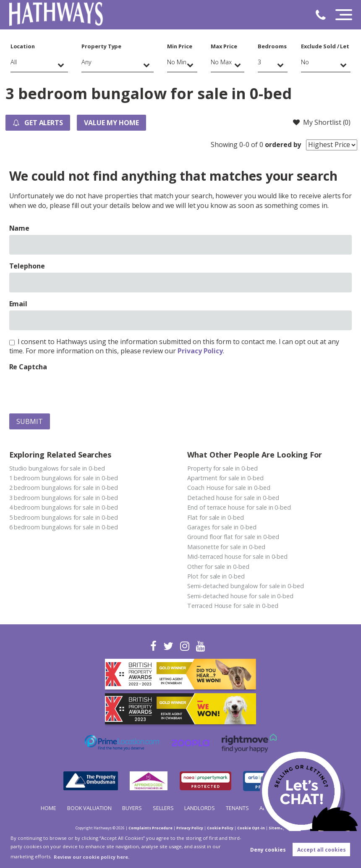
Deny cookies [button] (268, 850)
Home (48, 808)
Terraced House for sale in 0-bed (233, 606)
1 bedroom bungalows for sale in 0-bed (64, 478)
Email (18, 304)
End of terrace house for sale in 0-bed (239, 507)
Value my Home (111, 123)
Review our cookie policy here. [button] (92, 857)
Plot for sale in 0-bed (216, 576)
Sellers (163, 808)
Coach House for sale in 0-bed (229, 488)
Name (20, 228)
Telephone (27, 266)
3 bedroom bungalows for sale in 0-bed (64, 498)
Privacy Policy (200, 351)
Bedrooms (272, 46)
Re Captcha (28, 367)
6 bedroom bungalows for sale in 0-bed (64, 527)
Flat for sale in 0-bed (216, 517)
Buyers (132, 808)
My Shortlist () (322, 122)
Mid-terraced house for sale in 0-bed (237, 556)
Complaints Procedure (150, 828)
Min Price (180, 46)
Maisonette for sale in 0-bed (226, 547)
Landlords (200, 808)
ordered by (283, 145)
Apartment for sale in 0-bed (225, 478)
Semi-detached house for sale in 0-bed (240, 596)
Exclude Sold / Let (325, 46)
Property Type (101, 46)
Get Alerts (38, 123)
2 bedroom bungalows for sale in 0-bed (64, 488)
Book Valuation (89, 808)
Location (23, 46)
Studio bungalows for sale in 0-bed (57, 468)
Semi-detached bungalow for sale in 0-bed (246, 586)
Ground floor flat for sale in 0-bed (233, 537)
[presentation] (73, 390)
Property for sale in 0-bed (222, 468)
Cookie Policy (220, 828)
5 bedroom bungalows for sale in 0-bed (64, 517)
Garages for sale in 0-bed (222, 527)
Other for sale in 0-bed (218, 567)
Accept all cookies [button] (322, 850)
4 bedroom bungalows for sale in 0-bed (64, 507)
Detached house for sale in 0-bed (233, 498)
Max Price (224, 46)
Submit (30, 421)
